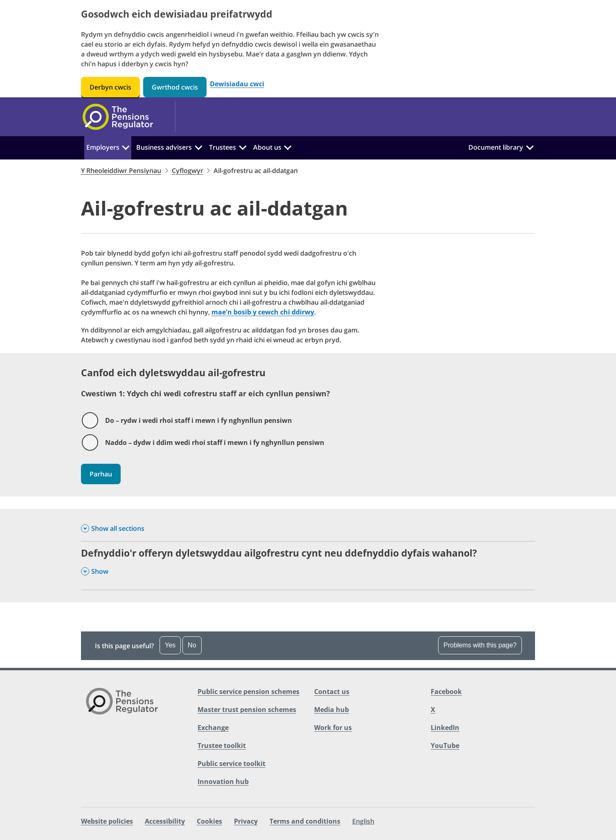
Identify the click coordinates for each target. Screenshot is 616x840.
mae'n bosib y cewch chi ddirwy (263, 312)
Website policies (107, 821)
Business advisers (164, 147)
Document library (496, 147)
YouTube (445, 746)
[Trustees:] (243, 146)
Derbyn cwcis (110, 87)
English (363, 821)
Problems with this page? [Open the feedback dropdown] (480, 645)
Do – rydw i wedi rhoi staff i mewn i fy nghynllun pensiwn (199, 420)
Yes (170, 645)
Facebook (446, 692)
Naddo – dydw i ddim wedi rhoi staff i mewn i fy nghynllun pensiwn (215, 442)
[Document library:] (530, 146)
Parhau (101, 474)
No (192, 645)
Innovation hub (223, 782)
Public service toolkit (232, 764)
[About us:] (288, 146)
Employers (103, 147)
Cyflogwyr (188, 171)
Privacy (246, 821)
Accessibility (165, 821)
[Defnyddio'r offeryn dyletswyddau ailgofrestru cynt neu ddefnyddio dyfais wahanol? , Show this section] (308, 565)
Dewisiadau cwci (237, 84)
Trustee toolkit (222, 746)
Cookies (209, 821)
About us (267, 147)
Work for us (333, 728)
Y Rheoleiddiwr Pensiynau (121, 171)
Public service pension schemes (248, 692)
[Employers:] (126, 146)
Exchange (213, 728)
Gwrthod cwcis (175, 87)
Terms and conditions (305, 821)
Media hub (332, 710)
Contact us (332, 692)
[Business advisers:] (198, 146)
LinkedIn (445, 728)
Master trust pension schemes (247, 710)
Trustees (223, 147)
